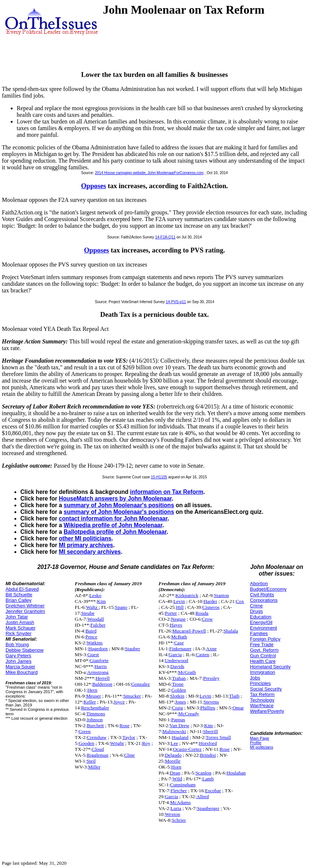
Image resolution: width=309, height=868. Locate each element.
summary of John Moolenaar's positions (119, 505)
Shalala (231, 631)
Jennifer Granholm (25, 611)
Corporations (263, 600)
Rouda (202, 613)
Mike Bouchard (22, 672)
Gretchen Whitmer (25, 606)
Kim (101, 601)
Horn (176, 767)
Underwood (176, 660)
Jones (181, 702)
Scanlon (203, 773)
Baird (91, 631)
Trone (178, 684)
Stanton (221, 595)
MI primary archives (86, 545)
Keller (90, 702)
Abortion (259, 584)
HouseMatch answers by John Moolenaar (115, 499)
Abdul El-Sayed (22, 589)
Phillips (208, 708)
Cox (240, 601)
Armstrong (98, 672)
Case (179, 643)
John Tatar (17, 617)
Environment (263, 628)
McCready (189, 714)
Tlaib (234, 696)
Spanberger (208, 808)
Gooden (86, 743)
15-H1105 (159, 477)
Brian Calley (19, 600)
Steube (88, 613)
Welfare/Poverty (267, 711)
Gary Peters (18, 656)
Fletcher (179, 791)
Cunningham (183, 785)
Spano (121, 607)
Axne (211, 649)
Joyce (119, 702)
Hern (92, 690)
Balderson (102, 684)
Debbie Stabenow (25, 650)
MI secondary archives (90, 552)
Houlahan (236, 773)
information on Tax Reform (167, 492)
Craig (178, 708)
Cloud (98, 749)
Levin (179, 601)
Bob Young (17, 645)
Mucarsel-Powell (189, 631)
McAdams (181, 802)
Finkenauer (180, 649)
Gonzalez (141, 684)
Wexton (172, 814)
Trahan (179, 678)
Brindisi (208, 755)
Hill (180, 607)
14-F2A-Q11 (165, 237)
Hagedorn (98, 649)
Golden (179, 690)
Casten (202, 655)
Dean (175, 773)
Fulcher (98, 625)
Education (261, 617)
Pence (91, 637)
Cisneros (211, 607)
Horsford (208, 743)
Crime (256, 606)
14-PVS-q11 (176, 302)
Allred (202, 796)
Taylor (129, 737)
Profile (256, 743)
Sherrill (211, 731)
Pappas (178, 720)
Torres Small (218, 737)
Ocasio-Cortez (187, 749)
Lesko (95, 595)
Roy (146, 743)
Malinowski (174, 731)
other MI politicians (85, 538)
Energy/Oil (261, 622)
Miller (94, 767)
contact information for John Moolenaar (113, 518)
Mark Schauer (21, 628)
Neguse (178, 619)
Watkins (95, 643)
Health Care (263, 661)
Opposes (94, 186)
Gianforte (99, 660)
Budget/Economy (268, 589)
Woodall (96, 619)
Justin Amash (20, 622)
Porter (171, 613)
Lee (174, 743)
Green (85, 731)
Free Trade (262, 645)
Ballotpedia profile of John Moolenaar (115, 532)
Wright (117, 743)
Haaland (180, 737)
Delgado (173, 755)
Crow (207, 619)
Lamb (208, 779)
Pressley (211, 678)
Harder (210, 601)
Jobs (255, 678)
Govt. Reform (264, 650)
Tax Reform (262, 694)
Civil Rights (262, 595)
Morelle (172, 761)
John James (19, 661)
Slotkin (177, 696)
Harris (100, 666)
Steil (91, 761)
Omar (238, 708)
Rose (125, 725)
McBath (179, 637)
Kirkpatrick (187, 595)
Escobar (213, 791)
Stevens (211, 702)
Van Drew (179, 725)
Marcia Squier (20, 667)
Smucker (132, 696)
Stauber (133, 649)
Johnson (95, 720)
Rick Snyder (19, 633)
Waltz (92, 607)
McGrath (187, 672)
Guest (93, 655)
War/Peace (262, 706)
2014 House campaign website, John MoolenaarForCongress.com (150, 173)
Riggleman (98, 755)
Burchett (95, 725)
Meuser (94, 696)
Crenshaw (97, 737)
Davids (177, 666)
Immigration (262, 672)
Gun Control (263, 656)
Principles (260, 683)
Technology (262, 700)
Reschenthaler (95, 708)
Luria (176, 808)
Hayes (176, 625)
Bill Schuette (19, 595)
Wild (177, 779)
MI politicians (261, 747)
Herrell (103, 678)
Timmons (96, 714)
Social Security (266, 689)
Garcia (175, 655)
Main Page (259, 738)
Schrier (179, 820)
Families (259, 633)
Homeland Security (270, 667)
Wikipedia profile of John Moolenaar (113, 525)
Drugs (256, 611)
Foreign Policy (265, 639)
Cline (129, 755)
